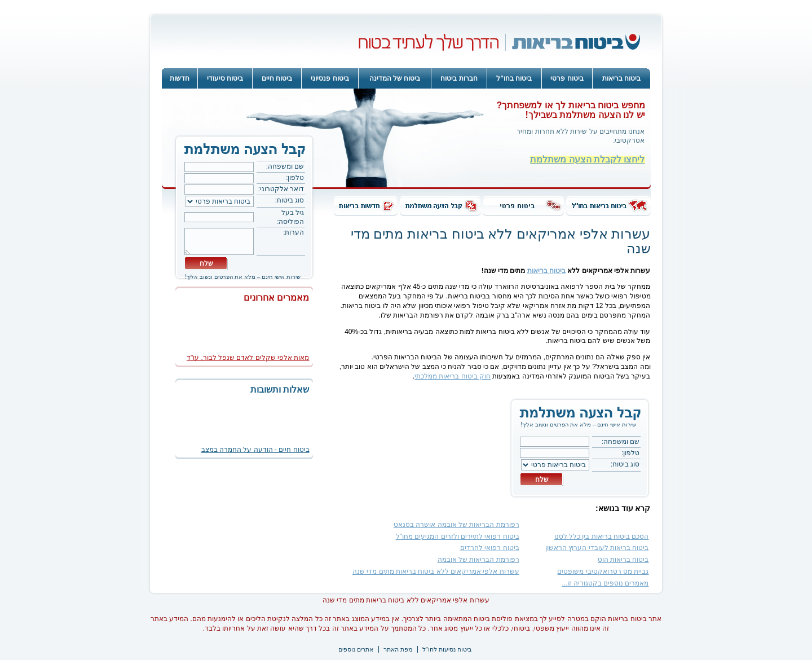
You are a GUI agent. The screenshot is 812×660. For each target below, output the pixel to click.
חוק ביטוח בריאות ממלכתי (453, 376)
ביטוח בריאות (621, 78)
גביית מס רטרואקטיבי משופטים (603, 571)
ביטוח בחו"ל (514, 78)
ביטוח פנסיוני (330, 78)
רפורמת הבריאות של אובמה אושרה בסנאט (456, 525)
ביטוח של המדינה (395, 78)
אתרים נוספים (356, 649)
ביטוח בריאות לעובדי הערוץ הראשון (597, 548)
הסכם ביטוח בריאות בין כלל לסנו (602, 536)
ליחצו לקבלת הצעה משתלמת (587, 159)
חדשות (180, 78)
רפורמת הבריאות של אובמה (478, 560)
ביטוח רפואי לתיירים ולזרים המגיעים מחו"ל (458, 536)
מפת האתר (398, 649)
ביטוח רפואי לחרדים (490, 548)
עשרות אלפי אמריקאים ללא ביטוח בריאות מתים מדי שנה (436, 571)
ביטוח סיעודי (225, 78)
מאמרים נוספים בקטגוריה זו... (605, 583)
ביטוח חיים (277, 78)
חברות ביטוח (459, 78)
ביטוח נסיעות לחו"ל (447, 649)
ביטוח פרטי (567, 78)
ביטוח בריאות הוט (623, 560)
